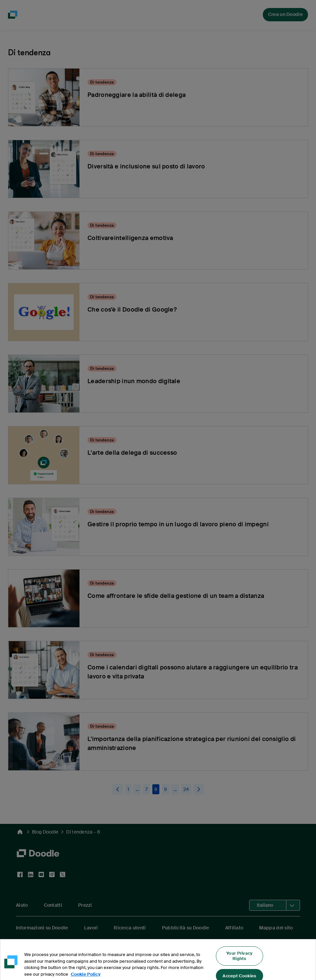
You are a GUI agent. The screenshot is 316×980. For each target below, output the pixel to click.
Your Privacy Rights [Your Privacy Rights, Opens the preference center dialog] (239, 960)
